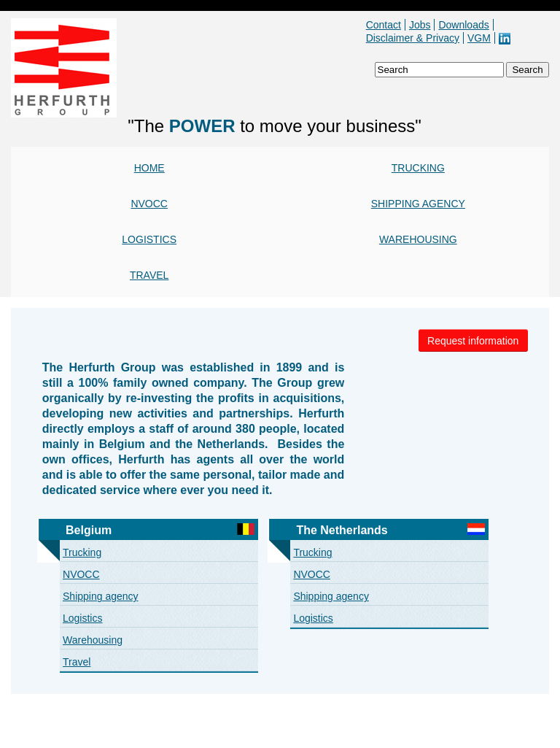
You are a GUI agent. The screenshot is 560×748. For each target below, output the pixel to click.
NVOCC (149, 204)
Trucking (418, 168)
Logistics (149, 239)
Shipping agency (418, 204)
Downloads (463, 25)
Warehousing (418, 239)
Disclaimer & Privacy (413, 38)
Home (149, 168)
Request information (473, 341)
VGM (479, 38)
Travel (149, 275)
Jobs (420, 25)
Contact (384, 25)
